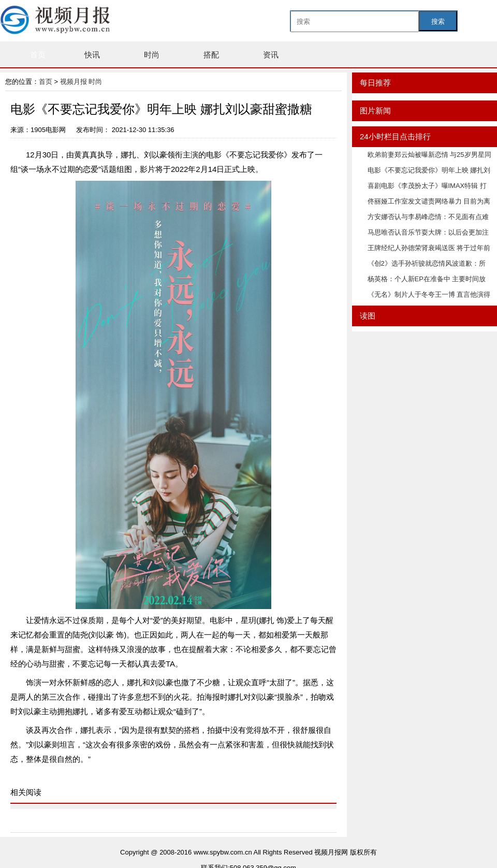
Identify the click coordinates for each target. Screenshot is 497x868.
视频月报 (75, 82)
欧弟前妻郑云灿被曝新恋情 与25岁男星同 (429, 155)
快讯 (92, 55)
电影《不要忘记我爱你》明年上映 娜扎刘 (429, 170)
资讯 (271, 55)
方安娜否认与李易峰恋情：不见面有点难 (428, 217)
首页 (38, 55)
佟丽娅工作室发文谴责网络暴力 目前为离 (429, 201)
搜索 (438, 21)
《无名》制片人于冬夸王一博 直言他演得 (429, 294)
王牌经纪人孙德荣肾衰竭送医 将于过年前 (429, 248)
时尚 (152, 55)
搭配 (211, 55)
